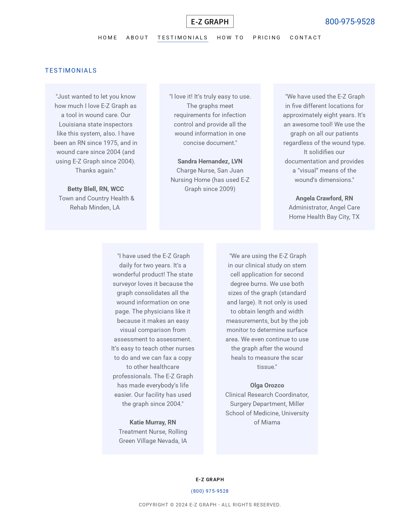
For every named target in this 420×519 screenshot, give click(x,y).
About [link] (138, 38)
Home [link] (108, 38)
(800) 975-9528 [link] (210, 491)
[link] (210, 22)
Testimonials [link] (183, 38)
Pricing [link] (267, 38)
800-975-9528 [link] (350, 22)
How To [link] (231, 38)
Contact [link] (306, 38)
